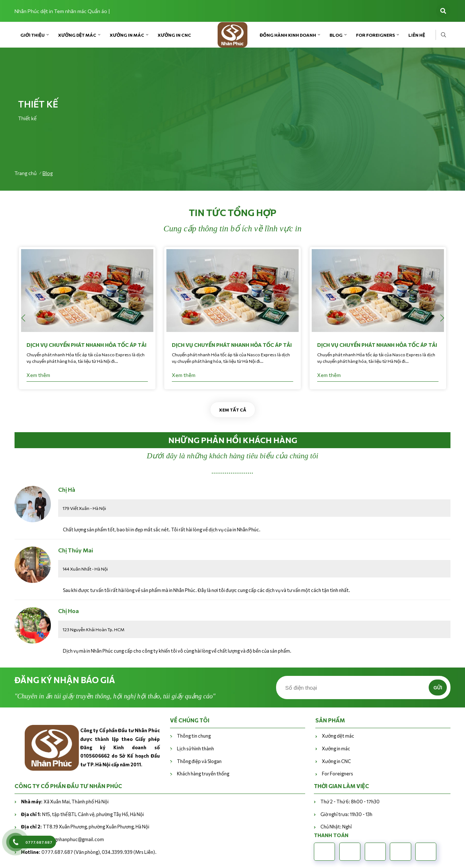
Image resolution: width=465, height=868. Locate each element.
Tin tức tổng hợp (233, 212)
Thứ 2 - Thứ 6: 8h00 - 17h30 (350, 802)
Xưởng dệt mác (77, 35)
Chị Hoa (68, 611)
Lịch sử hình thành (196, 749)
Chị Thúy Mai (76, 550)
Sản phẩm (330, 720)
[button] (442, 318)
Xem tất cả (233, 410)
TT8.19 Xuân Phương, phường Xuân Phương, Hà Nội (85, 827)
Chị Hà (67, 489)
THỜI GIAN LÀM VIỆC (341, 786)
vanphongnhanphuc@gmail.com (62, 839)
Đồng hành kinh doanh (288, 35)
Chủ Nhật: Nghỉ (336, 827)
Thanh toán (331, 835)
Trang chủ (26, 173)
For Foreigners (375, 35)
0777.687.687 (39, 842)
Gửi (438, 688)
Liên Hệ (417, 35)
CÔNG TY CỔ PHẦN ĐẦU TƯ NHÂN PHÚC (68, 786)
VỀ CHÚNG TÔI (190, 720)
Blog (336, 35)
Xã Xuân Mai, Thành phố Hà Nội (65, 802)
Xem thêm (38, 375)
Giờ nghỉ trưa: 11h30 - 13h (346, 814)
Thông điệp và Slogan (199, 761)
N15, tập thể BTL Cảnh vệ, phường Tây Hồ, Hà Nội (82, 814)
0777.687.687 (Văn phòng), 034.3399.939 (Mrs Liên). (89, 852)
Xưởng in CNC (174, 35)
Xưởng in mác (127, 35)
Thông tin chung (194, 736)
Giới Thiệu (33, 35)
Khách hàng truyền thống (203, 774)
